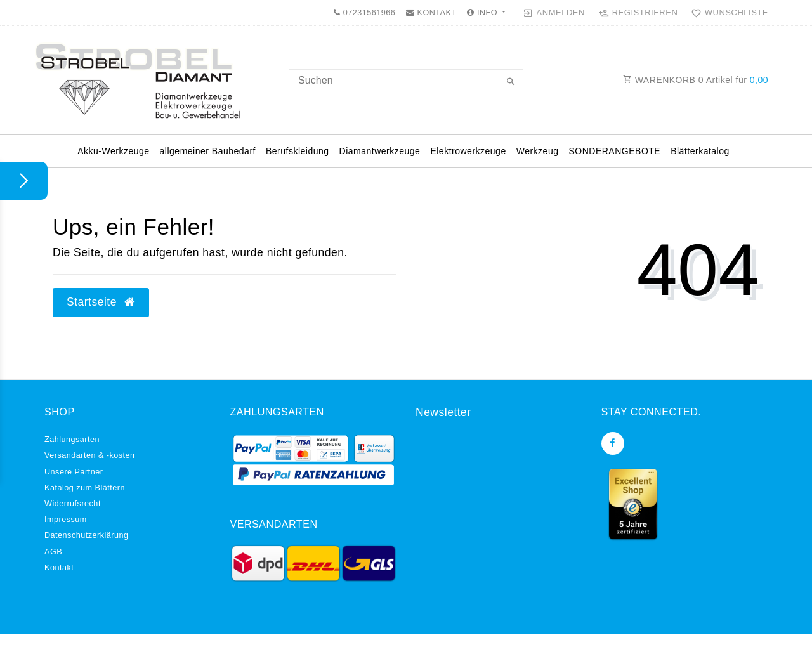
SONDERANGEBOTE (614, 151)
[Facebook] (613, 443)
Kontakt (59, 568)
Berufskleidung (298, 151)
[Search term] (406, 80)
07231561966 (364, 13)
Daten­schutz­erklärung (87, 535)
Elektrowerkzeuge (468, 151)
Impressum (66, 520)
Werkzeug (538, 151)
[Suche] (511, 82)
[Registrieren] (638, 13)
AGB (53, 552)
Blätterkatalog (700, 151)
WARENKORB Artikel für (696, 80)
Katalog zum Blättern (85, 488)
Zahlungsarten (72, 440)
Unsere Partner (74, 472)
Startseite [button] (101, 302)
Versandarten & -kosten (90, 455)
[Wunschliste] (727, 13)
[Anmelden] (554, 13)
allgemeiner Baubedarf (208, 151)
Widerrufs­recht (73, 504)
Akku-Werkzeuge (113, 151)
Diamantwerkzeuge (380, 151)
